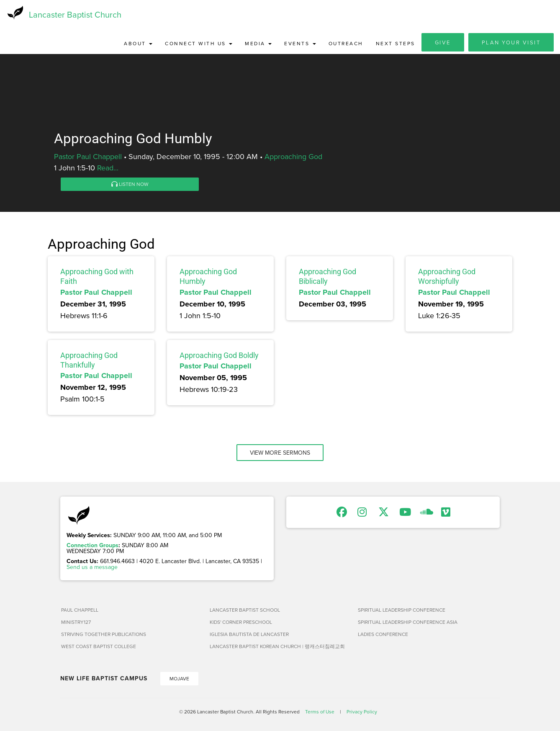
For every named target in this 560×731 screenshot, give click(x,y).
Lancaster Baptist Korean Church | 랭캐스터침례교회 (277, 647)
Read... (108, 168)
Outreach (346, 44)
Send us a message (92, 567)
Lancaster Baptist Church (75, 14)
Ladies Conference (383, 634)
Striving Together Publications (104, 634)
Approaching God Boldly (219, 355)
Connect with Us (199, 44)
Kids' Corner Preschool (241, 622)
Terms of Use (320, 712)
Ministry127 (76, 622)
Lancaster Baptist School (245, 610)
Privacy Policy (362, 712)
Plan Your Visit (511, 43)
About (138, 44)
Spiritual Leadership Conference (402, 610)
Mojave (179, 679)
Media (258, 44)
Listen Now (130, 184)
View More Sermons (280, 453)
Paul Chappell (80, 610)
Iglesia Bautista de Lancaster (249, 634)
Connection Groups (92, 546)
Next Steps (396, 44)
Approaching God (293, 157)
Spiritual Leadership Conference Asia (408, 622)
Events (300, 44)
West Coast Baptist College (99, 647)
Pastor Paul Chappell (88, 157)
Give (443, 43)
